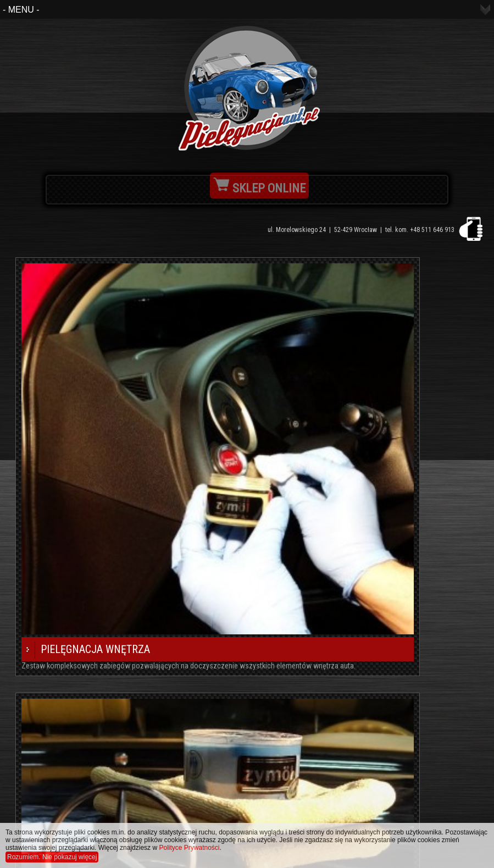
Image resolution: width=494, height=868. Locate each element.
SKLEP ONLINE (259, 188)
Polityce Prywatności (189, 848)
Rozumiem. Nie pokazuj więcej (52, 857)
